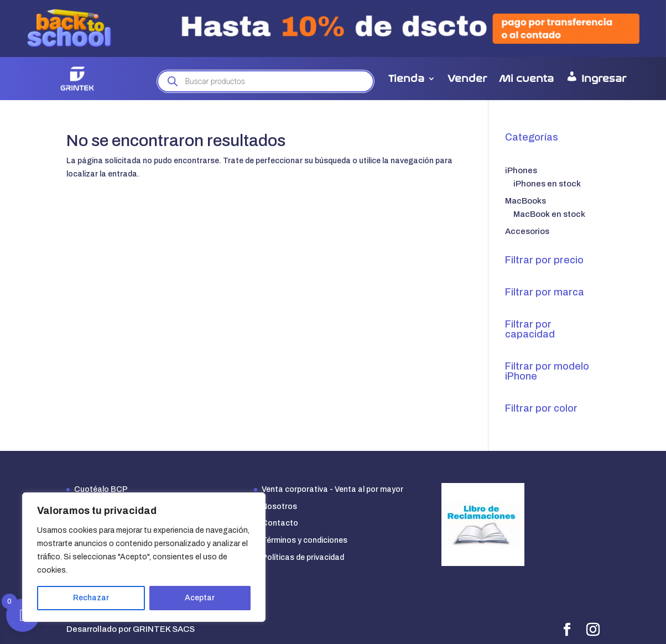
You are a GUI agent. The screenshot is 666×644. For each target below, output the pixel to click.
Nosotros (279, 507)
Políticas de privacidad (303, 557)
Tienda (406, 79)
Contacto (280, 523)
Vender (467, 79)
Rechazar (91, 598)
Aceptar (200, 598)
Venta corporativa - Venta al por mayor (332, 489)
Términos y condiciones (305, 540)
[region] (144, 557)
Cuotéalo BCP (101, 489)
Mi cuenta (526, 79)
